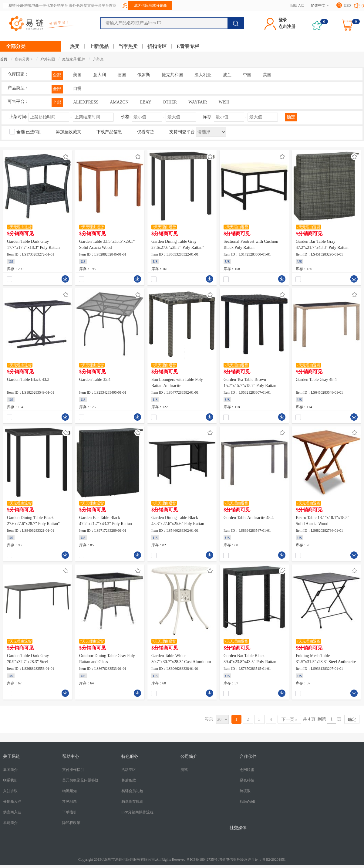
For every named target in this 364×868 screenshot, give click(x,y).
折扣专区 (157, 46)
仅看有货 (146, 132)
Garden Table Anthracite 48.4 (249, 518)
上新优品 (99, 46)
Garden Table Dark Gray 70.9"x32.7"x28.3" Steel (28, 659)
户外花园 (48, 59)
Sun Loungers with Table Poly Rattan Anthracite (177, 383)
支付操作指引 (73, 770)
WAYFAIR (198, 102)
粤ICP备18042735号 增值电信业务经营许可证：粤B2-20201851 (236, 860)
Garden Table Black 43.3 (28, 380)
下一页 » (290, 719)
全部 (57, 75)
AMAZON (119, 102)
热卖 (75, 46)
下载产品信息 (109, 132)
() (363, 5)
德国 (122, 75)
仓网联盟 (247, 770)
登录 (283, 20)
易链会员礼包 (132, 791)
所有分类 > (24, 59)
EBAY (146, 102)
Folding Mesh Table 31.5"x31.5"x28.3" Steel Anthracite (326, 659)
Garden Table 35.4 (95, 380)
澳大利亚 (203, 75)
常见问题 (69, 802)
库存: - (241, 117)
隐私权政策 (71, 823)
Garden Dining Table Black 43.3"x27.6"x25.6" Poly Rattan (178, 521)
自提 (77, 88)
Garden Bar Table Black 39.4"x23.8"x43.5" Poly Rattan (250, 659)
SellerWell (247, 802)
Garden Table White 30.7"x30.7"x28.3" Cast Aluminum (181, 659)
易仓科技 (247, 780)
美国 (77, 75)
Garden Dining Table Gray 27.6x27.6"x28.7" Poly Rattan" (178, 244)
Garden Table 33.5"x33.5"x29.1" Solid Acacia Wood (107, 244)
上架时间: (62, 117)
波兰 (227, 75)
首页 (4, 59)
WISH (224, 102)
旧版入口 (298, 5)
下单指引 (69, 812)
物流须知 (69, 791)
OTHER (170, 102)
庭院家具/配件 (74, 59)
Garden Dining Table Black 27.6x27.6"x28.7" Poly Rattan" (33, 521)
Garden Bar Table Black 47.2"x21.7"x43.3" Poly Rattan (106, 521)
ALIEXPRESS (86, 102)
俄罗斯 (144, 75)
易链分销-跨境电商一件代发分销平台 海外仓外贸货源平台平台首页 (62, 5)
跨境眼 (245, 791)
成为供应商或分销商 (150, 5)
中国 (247, 75)
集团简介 (10, 770)
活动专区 (129, 770)
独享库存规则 (132, 802)
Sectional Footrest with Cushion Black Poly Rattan (251, 244)
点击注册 (287, 27)
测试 (184, 770)
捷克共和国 (172, 75)
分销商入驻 (12, 802)
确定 (291, 117)
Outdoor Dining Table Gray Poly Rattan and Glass (107, 659)
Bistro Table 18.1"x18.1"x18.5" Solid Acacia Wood (323, 521)
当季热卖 (128, 46)
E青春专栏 (188, 46)
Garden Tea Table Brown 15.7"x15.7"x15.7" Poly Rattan (250, 383)
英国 (267, 75)
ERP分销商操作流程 (137, 812)
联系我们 (10, 780)
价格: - (159, 117)
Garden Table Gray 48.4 (316, 380)
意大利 (99, 75)
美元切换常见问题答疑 (80, 780)
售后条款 (129, 780)
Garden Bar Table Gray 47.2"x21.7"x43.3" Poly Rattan (322, 244)
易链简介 (10, 823)
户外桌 (98, 59)
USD (347, 5)
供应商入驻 (12, 812)
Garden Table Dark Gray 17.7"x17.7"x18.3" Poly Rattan (33, 244)
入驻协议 (10, 791)
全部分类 (16, 46)
